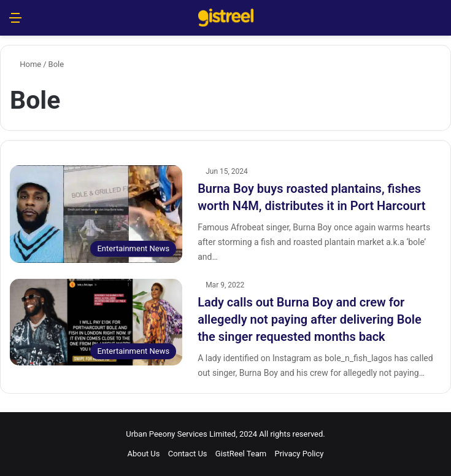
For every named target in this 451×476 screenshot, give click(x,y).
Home (25, 64)
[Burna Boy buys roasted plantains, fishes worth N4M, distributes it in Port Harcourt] (96, 214)
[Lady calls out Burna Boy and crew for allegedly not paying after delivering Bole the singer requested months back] (96, 322)
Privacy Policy (299, 454)
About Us (144, 454)
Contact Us (188, 454)
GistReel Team (241, 454)
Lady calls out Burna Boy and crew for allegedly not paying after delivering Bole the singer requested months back (310, 319)
